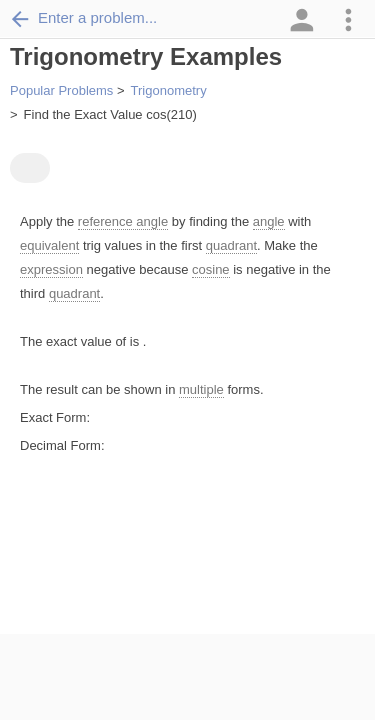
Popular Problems (61, 90)
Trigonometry (169, 90)
